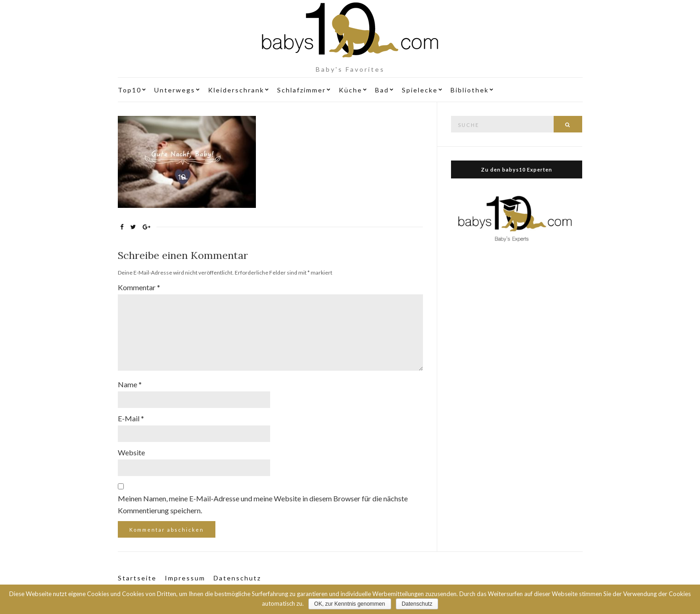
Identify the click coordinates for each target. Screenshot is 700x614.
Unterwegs (175, 90)
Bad (382, 90)
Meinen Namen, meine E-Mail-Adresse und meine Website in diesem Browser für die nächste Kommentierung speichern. (263, 504)
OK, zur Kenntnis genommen (350, 604)
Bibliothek (470, 90)
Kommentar (139, 287)
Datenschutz (237, 578)
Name (130, 384)
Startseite (137, 578)
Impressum (185, 578)
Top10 (130, 90)
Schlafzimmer (301, 90)
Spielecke (420, 90)
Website (131, 452)
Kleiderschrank (236, 90)
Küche (350, 90)
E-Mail (131, 418)
